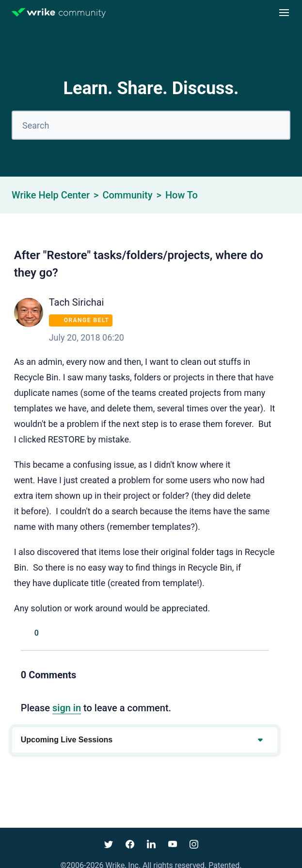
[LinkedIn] (264, 633)
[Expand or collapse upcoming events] (260, 740)
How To (182, 195)
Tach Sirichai (77, 302)
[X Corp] (242, 633)
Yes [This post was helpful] (26, 633)
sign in (67, 708)
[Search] (151, 125)
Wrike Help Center (51, 195)
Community (127, 195)
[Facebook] (220, 633)
